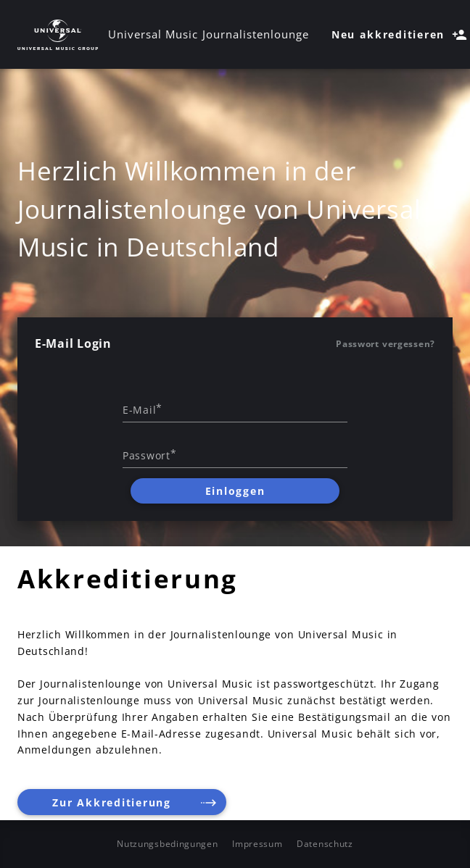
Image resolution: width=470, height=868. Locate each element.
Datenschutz (325, 844)
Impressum (257, 844)
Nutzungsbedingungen (167, 844)
